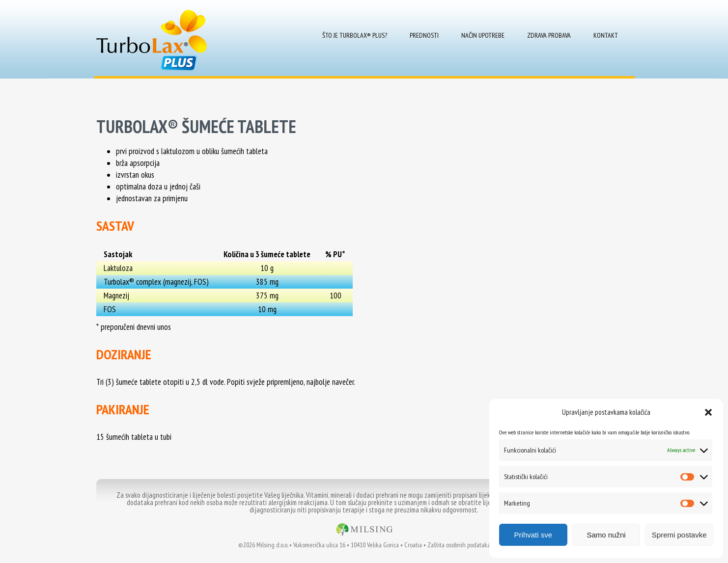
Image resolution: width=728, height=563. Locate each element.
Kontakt (606, 35)
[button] (708, 412)
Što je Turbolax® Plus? (355, 35)
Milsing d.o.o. (272, 545)
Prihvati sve (533, 535)
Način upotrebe (483, 35)
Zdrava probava (549, 35)
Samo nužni (606, 535)
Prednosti (424, 35)
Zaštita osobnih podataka (459, 545)
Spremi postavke (679, 535)
